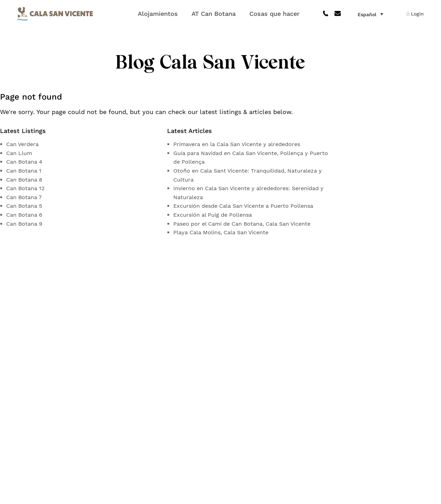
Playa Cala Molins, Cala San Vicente (221, 232)
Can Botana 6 (24, 215)
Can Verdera (22, 144)
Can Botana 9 (24, 224)
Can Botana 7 (24, 197)
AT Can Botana (214, 14)
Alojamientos (158, 14)
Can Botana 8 (24, 180)
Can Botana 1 (24, 171)
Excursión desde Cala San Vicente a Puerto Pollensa (243, 206)
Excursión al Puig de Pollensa (213, 215)
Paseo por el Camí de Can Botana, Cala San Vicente (242, 224)
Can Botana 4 (24, 162)
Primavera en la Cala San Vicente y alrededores (237, 144)
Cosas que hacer (274, 14)
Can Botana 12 (25, 188)
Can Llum (19, 153)
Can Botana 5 (24, 206)
